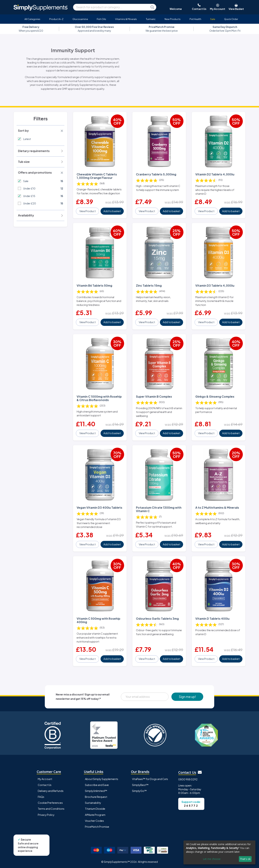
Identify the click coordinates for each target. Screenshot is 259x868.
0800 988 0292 (188, 779)
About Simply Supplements (102, 779)
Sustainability (93, 803)
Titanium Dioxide (95, 809)
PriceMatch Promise (97, 827)
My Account (45, 779)
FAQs (41, 797)
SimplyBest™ (140, 785)
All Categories (32, 19)
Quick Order (231, 19)
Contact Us (45, 785)
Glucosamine (80, 19)
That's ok (245, 859)
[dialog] (219, 852)
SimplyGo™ (139, 791)
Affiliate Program (95, 815)
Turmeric (151, 19)
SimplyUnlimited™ (96, 791)
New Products (173, 19)
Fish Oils (101, 19)
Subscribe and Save (97, 785)
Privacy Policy (46, 815)
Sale (213, 19)
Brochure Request (96, 797)
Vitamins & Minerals (126, 19)
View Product (88, 211)
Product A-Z (56, 19)
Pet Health (195, 19)
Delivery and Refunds (51, 791)
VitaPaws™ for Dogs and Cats (150, 779)
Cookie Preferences (50, 803)
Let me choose (212, 859)
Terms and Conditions (51, 809)
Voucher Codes (94, 821)
